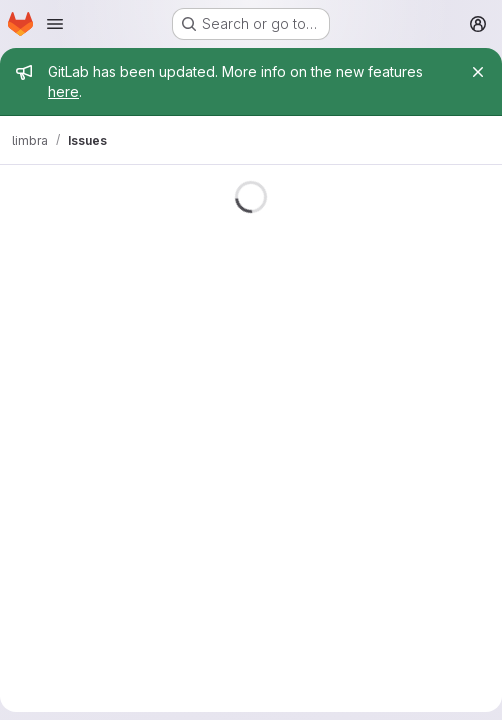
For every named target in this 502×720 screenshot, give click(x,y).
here (63, 91)
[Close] (478, 72)
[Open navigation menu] (55, 24)
